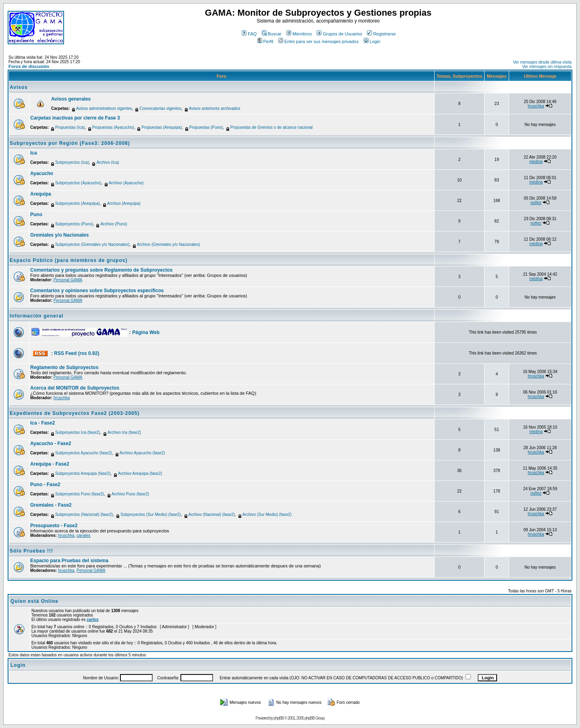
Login (372, 41)
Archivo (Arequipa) (124, 203)
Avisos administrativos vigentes (104, 108)
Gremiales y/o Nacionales (59, 235)
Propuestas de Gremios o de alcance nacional (272, 127)
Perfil (265, 41)
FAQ (249, 34)
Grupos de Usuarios (339, 34)
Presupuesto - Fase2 (54, 526)
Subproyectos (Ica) (72, 162)
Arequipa (41, 194)
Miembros (299, 34)
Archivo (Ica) (108, 162)
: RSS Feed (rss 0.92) (75, 353)
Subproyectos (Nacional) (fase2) (84, 515)
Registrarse (381, 34)
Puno (36, 214)
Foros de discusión (29, 66)
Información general (37, 316)
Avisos (19, 87)
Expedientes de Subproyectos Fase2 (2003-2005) (75, 413)
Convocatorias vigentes (160, 108)
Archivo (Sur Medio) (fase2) (267, 515)
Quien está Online (34, 601)
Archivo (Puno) (114, 224)
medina (536, 162)
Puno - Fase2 (45, 485)
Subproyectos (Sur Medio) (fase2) (151, 515)
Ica (34, 153)
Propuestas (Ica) (70, 127)
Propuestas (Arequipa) (162, 127)
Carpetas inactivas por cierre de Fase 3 (75, 118)
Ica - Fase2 (42, 423)
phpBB (279, 718)
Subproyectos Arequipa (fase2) (83, 473)
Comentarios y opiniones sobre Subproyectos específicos (97, 291)
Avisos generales (71, 99)
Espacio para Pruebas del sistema (69, 561)
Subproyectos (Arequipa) (78, 203)
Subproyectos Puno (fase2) (80, 494)
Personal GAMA (68, 280)
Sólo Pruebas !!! (31, 551)
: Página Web (144, 332)
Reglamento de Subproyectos (64, 367)
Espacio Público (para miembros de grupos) (68, 260)
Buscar (272, 34)
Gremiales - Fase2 (51, 505)
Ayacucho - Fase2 (51, 443)
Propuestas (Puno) (206, 127)
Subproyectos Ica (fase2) (78, 432)
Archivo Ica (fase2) (124, 432)
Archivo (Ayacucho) (126, 183)
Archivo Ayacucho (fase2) (142, 453)
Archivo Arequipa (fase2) (140, 473)
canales (83, 535)
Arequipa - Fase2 (50, 464)
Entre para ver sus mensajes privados (319, 41)
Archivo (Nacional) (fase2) (212, 515)
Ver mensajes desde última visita (542, 62)
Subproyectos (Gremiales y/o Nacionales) (92, 244)
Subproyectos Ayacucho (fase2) (84, 453)
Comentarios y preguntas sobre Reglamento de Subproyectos (101, 270)
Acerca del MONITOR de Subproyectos (75, 388)
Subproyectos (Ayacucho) (78, 183)
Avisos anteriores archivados (215, 108)
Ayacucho (42, 173)
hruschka (536, 106)
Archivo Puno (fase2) (130, 494)
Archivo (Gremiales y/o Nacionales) (169, 244)
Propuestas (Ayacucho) (113, 127)
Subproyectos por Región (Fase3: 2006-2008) (70, 143)
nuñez (536, 203)
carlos (92, 620)
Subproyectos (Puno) (74, 224)
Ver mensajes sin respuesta (547, 67)
